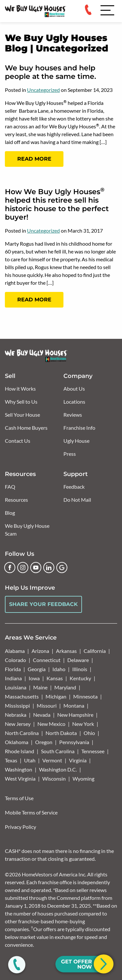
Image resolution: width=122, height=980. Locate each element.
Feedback (74, 487)
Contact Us (18, 441)
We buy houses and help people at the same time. (50, 72)
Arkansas (66, 651)
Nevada (42, 715)
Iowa (34, 678)
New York (83, 724)
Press (70, 454)
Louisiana (16, 687)
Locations (74, 402)
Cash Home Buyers (26, 428)
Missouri (47, 706)
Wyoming (83, 778)
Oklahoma (17, 742)
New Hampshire (75, 715)
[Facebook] (10, 568)
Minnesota (85, 696)
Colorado (15, 660)
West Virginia (20, 778)
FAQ (10, 487)
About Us (74, 389)
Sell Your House (22, 415)
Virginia (78, 760)
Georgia (37, 669)
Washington (19, 769)
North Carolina (22, 733)
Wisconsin (54, 778)
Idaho (59, 669)
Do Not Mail (77, 500)
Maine (40, 687)
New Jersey (18, 724)
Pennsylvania (74, 742)
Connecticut (47, 660)
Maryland (65, 687)
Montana (74, 706)
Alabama (15, 651)
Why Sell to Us (21, 402)
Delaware (78, 660)
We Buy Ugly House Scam (27, 530)
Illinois (80, 669)
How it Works (20, 389)
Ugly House (76, 441)
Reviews (73, 415)
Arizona (40, 651)
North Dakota (61, 733)
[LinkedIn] (49, 568)
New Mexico (51, 724)
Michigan (56, 696)
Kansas (55, 678)
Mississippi (17, 706)
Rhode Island (20, 751)
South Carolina (58, 751)
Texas (11, 760)
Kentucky (80, 678)
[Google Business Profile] (62, 568)
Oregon (44, 742)
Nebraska (16, 715)
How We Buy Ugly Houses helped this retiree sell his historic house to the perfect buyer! (57, 204)
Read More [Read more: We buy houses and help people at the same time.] (34, 159)
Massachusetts (22, 696)
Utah (30, 760)
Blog (10, 513)
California (95, 651)
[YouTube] (36, 568)
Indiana (13, 678)
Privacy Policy (20, 827)
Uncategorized (43, 90)
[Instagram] (23, 568)
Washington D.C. (58, 769)
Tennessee (93, 751)
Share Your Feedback (43, 604)
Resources (16, 500)
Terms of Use (19, 798)
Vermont (52, 760)
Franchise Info (79, 428)
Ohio (89, 733)
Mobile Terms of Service (31, 812)
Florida (13, 669)
